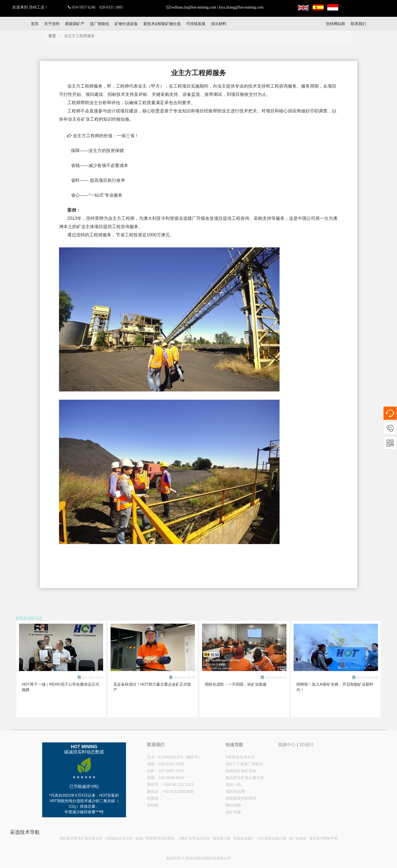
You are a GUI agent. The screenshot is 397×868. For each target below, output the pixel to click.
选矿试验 (233, 812)
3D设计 (306, 745)
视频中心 (287, 745)
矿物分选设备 (126, 24)
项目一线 (233, 785)
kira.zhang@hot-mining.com (241, 7)
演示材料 (219, 24)
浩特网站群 (336, 24)
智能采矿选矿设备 (241, 771)
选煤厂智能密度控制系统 (155, 838)
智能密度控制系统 (241, 798)
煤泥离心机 (222, 838)
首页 (35, 24)
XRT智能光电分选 (272, 838)
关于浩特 (52, 24)
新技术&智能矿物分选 (162, 24)
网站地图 (233, 805)
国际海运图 (235, 791)
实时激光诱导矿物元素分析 (81, 838)
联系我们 (358, 24)
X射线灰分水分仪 (240, 757)
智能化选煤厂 (244, 838)
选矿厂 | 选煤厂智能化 (244, 764)
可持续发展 (196, 24)
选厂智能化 (100, 24)
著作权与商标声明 (323, 838)
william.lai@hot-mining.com (194, 7)
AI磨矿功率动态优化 (194, 838)
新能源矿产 (75, 24)
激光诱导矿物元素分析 (245, 778)
